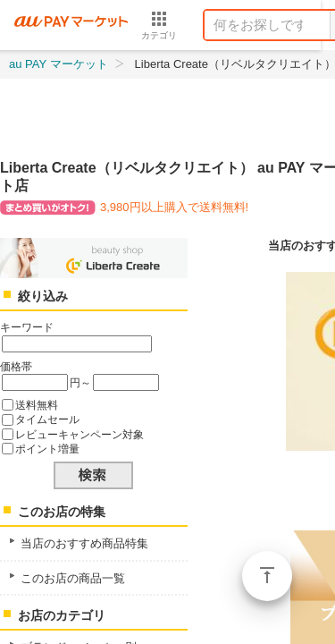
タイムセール (47, 419)
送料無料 (37, 405)
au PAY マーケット (59, 64)
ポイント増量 (47, 449)
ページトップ (267, 576)
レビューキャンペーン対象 (80, 434)
